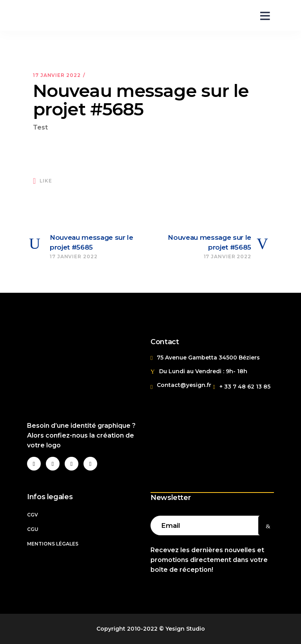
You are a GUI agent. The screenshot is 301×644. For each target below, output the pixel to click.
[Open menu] (262, 15)
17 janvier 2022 (57, 75)
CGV (33, 515)
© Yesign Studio (182, 629)
